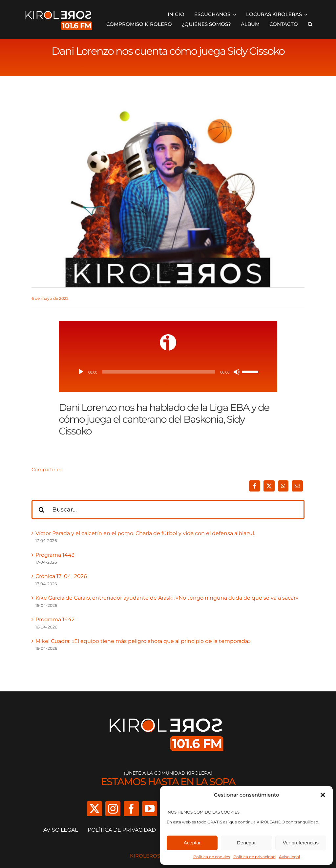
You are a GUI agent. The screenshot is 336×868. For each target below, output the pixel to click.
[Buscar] (41, 510)
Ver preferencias (301, 843)
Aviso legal (289, 857)
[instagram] (113, 809)
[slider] (159, 372)
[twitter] (94, 809)
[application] (168, 372)
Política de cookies (212, 857)
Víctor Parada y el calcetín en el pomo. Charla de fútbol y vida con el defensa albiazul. (145, 533)
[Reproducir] (81, 372)
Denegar (246, 843)
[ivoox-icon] (168, 337)
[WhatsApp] (283, 486)
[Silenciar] (237, 372)
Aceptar (192, 843)
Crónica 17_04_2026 (61, 576)
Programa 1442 (55, 619)
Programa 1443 (55, 555)
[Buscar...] (168, 510)
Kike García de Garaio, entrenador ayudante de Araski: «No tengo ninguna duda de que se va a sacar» (167, 598)
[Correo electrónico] (297, 486)
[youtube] (150, 809)
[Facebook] (255, 486)
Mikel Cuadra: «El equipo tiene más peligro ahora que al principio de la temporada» (143, 641)
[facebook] (131, 809)
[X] (269, 486)
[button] (323, 795)
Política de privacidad (254, 857)
